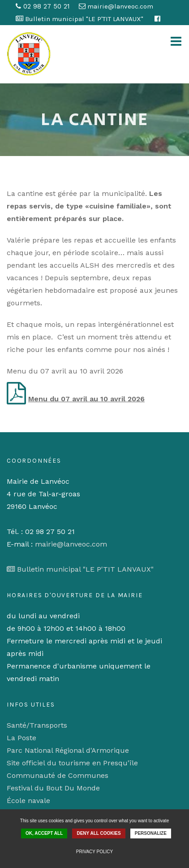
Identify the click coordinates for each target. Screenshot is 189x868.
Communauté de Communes (58, 775)
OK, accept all (44, 833)
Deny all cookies (99, 833)
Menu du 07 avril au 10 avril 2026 (86, 399)
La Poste (21, 738)
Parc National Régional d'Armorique (68, 750)
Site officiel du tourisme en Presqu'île (72, 763)
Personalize (151, 833)
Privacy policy (94, 852)
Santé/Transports (37, 725)
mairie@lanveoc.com (71, 544)
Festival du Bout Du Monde (53, 788)
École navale (28, 801)
